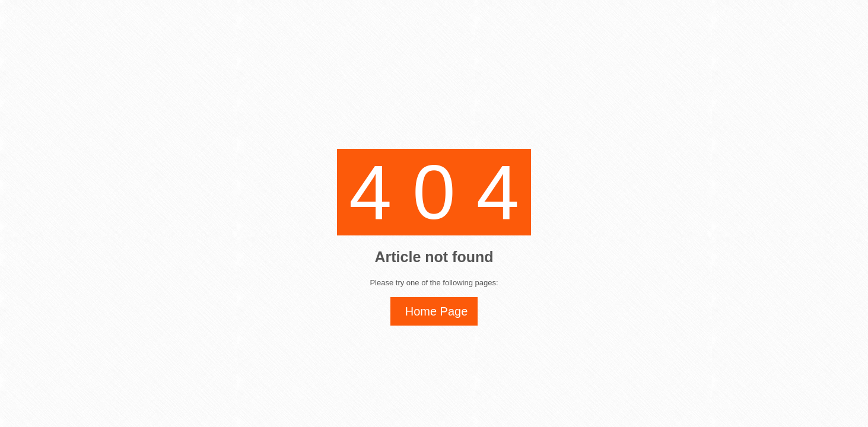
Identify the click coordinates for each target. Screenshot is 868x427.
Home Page (437, 311)
